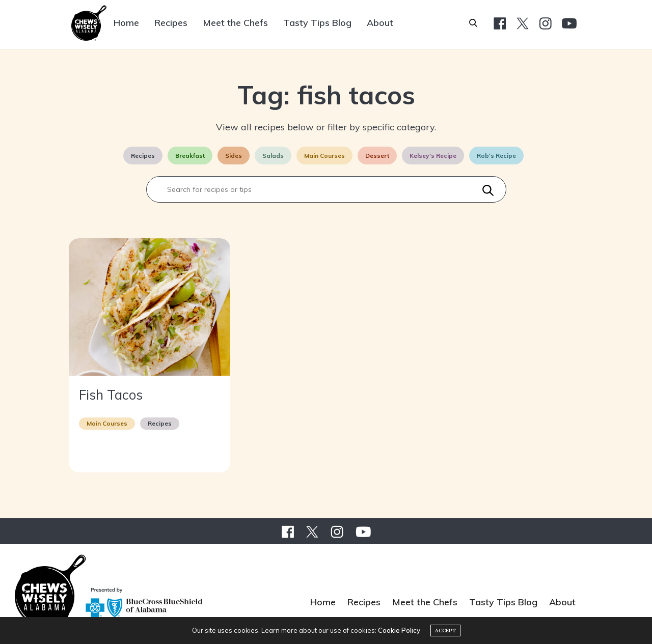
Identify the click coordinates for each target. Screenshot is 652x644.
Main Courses (324, 156)
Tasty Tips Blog (317, 23)
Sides (234, 156)
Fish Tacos (111, 395)
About (380, 23)
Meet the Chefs (235, 23)
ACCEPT (445, 631)
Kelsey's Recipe (433, 156)
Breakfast (190, 156)
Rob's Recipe (496, 156)
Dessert (377, 156)
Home (126, 23)
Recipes (171, 23)
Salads (273, 156)
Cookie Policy (399, 630)
